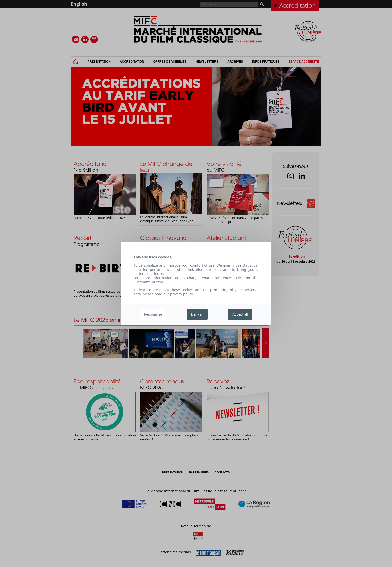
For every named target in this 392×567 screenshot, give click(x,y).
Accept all (240, 314)
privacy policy (182, 294)
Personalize (153, 314)
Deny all (197, 314)
